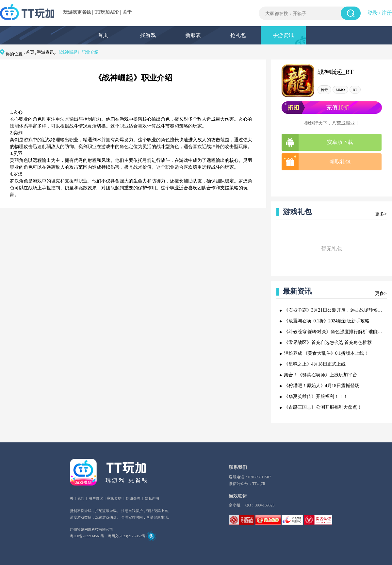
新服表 (193, 35)
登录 (372, 13)
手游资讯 (283, 35)
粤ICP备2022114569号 (87, 536)
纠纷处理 (133, 498)
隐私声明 (152, 498)
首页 (103, 35)
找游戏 (148, 35)
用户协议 (96, 498)
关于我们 (77, 498)
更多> (381, 214)
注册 (387, 13)
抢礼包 (238, 35)
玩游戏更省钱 (77, 12)
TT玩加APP (107, 12)
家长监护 (114, 498)
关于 (127, 12)
